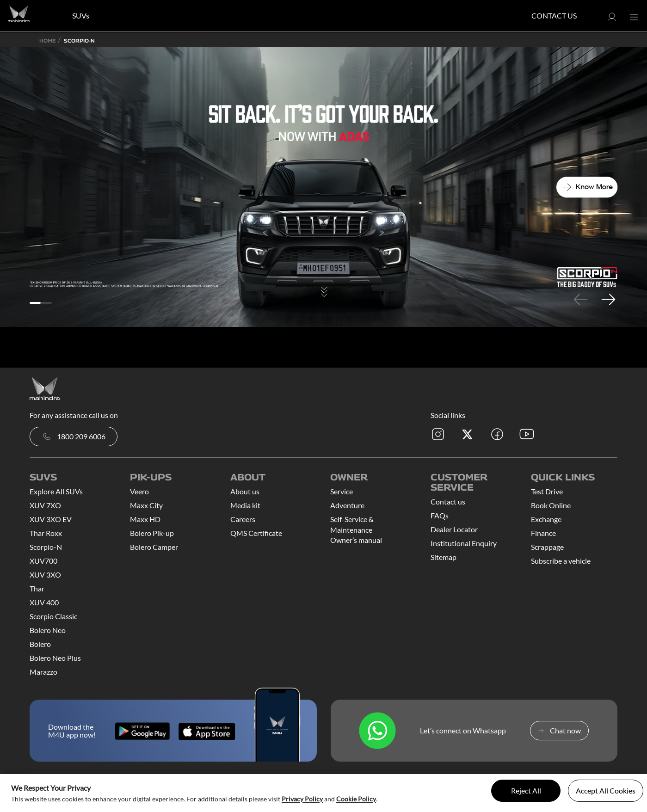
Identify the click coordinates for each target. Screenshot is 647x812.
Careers (243, 519)
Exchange (546, 519)
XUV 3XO (45, 575)
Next (608, 299)
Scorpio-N (46, 547)
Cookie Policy (356, 799)
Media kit (245, 505)
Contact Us (554, 15)
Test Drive (547, 491)
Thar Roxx (46, 533)
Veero (139, 491)
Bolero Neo (48, 630)
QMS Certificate (256, 533)
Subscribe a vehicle (561, 561)
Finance (543, 533)
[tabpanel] (323, 187)
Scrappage (547, 547)
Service (342, 491)
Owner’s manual (356, 540)
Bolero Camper (154, 547)
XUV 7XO (45, 505)
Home (48, 40)
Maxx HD (145, 519)
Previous (580, 299)
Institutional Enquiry (464, 543)
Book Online (551, 505)
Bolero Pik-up (152, 533)
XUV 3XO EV (51, 519)
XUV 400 (44, 602)
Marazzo (43, 672)
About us (245, 491)
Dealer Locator (454, 529)
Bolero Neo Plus (55, 658)
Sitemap (444, 557)
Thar (37, 588)
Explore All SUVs (56, 491)
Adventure (347, 505)
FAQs (440, 515)
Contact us (448, 501)
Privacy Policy (302, 799)
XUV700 (43, 561)
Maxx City (146, 505)
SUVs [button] (81, 15)
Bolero (40, 644)
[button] (612, 20)
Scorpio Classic (53, 616)
